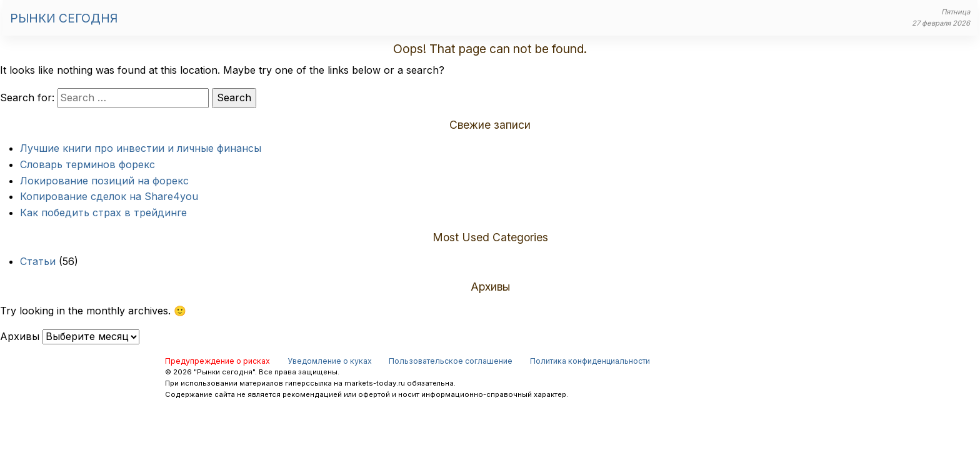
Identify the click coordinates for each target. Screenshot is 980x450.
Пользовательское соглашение (451, 361)
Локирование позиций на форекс (104, 181)
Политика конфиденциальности (590, 361)
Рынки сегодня (64, 18)
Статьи (38, 261)
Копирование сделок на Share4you (109, 196)
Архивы (20, 336)
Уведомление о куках (330, 361)
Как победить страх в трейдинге (103, 212)
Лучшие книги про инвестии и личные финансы (141, 148)
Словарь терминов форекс (87, 164)
